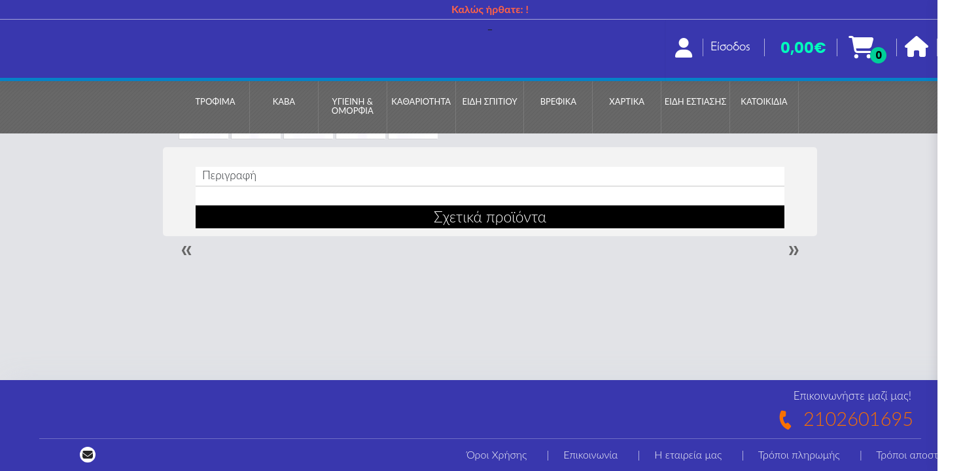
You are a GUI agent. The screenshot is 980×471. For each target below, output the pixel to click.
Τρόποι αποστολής (918, 454)
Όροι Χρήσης (497, 454)
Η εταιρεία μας (688, 454)
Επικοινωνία (590, 454)
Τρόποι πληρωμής (799, 454)
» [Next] (794, 249)
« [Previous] (186, 249)
